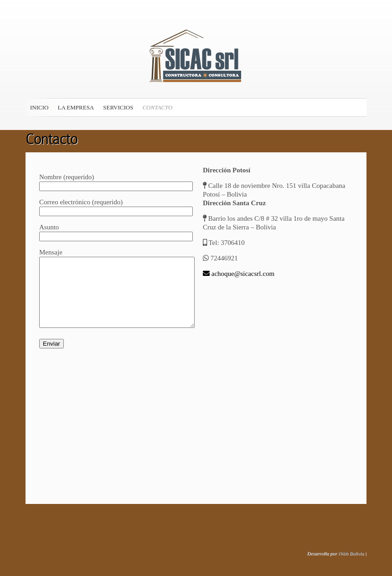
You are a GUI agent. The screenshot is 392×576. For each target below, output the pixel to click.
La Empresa (76, 107)
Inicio (39, 107)
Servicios (118, 107)
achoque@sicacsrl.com (239, 274)
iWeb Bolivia (351, 553)
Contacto (157, 107)
